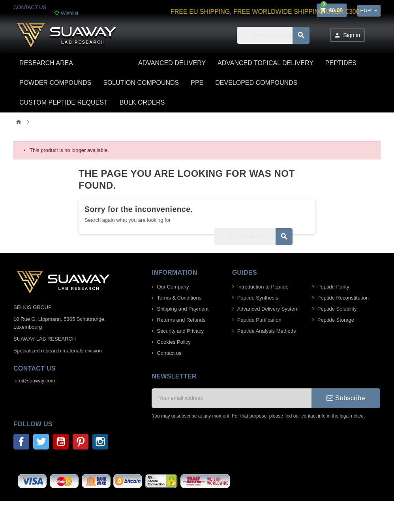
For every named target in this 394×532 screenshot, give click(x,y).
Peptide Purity (333, 287)
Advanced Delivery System (268, 309)
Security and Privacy (180, 331)
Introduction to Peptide (263, 287)
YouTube (61, 442)
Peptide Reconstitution (343, 298)
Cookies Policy (174, 342)
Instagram (100, 442)
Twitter (41, 442)
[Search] (273, 35)
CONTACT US (30, 7)
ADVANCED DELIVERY (172, 63)
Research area (46, 63)
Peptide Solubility (337, 309)
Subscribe (346, 398)
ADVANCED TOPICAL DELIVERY (265, 63)
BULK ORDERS (142, 102)
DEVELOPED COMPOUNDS (256, 83)
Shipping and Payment (183, 309)
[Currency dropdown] (369, 11)
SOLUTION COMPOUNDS (141, 83)
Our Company (173, 287)
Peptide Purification (259, 320)
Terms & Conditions (179, 298)
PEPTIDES (341, 63)
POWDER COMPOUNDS (55, 83)
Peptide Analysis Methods (267, 331)
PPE (197, 83)
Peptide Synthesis (258, 298)
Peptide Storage (336, 320)
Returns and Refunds (181, 320)
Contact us (169, 353)
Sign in (347, 35)
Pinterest (81, 442)
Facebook (21, 442)
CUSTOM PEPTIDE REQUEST (64, 102)
